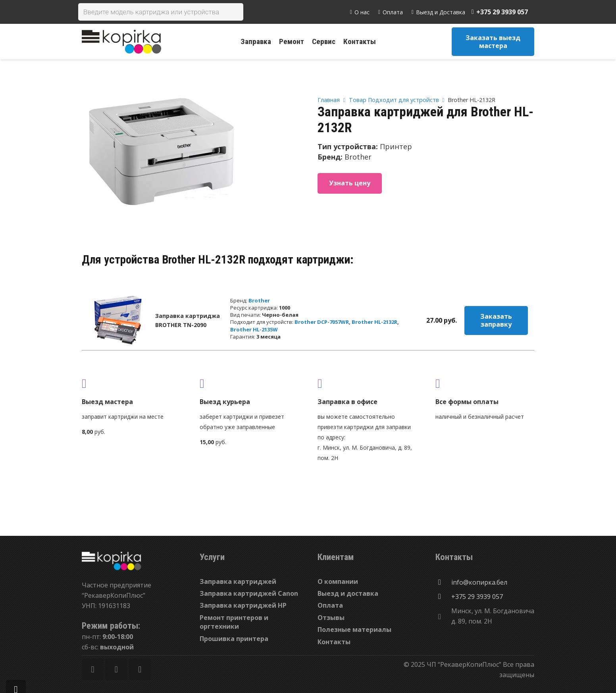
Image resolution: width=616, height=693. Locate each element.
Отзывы (331, 618)
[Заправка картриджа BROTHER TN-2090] (118, 320)
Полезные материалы (354, 629)
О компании (338, 581)
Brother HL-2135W (254, 329)
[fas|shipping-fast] (249, 383)
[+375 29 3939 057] (443, 597)
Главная (329, 100)
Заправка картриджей (238, 581)
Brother (259, 300)
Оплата (330, 605)
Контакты (334, 642)
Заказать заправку (496, 320)
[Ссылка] (121, 42)
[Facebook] (93, 669)
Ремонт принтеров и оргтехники (234, 622)
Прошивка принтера (234, 639)
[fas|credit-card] (485, 383)
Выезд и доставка (348, 593)
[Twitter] (116, 669)
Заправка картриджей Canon (249, 593)
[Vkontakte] (140, 669)
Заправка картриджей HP (243, 605)
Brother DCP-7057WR (322, 322)
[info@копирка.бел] (443, 582)
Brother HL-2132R (374, 322)
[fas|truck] (131, 383)
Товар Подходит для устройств (394, 100)
